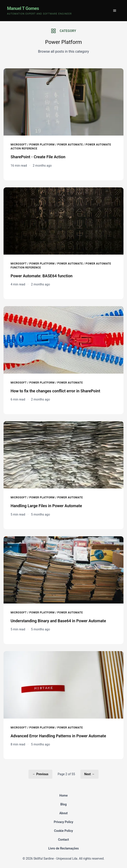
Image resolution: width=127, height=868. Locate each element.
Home (64, 795)
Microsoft (19, 145)
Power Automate (70, 145)
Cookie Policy (64, 831)
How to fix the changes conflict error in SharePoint (55, 391)
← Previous (40, 774)
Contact (64, 840)
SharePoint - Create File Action (38, 157)
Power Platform (42, 145)
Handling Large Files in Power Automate (46, 506)
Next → (90, 774)
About (64, 813)
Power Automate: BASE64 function (42, 276)
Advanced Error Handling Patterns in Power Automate (58, 736)
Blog (63, 804)
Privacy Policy (63, 822)
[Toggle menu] (115, 11)
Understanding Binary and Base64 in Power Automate (58, 621)
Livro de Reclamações (64, 848)
